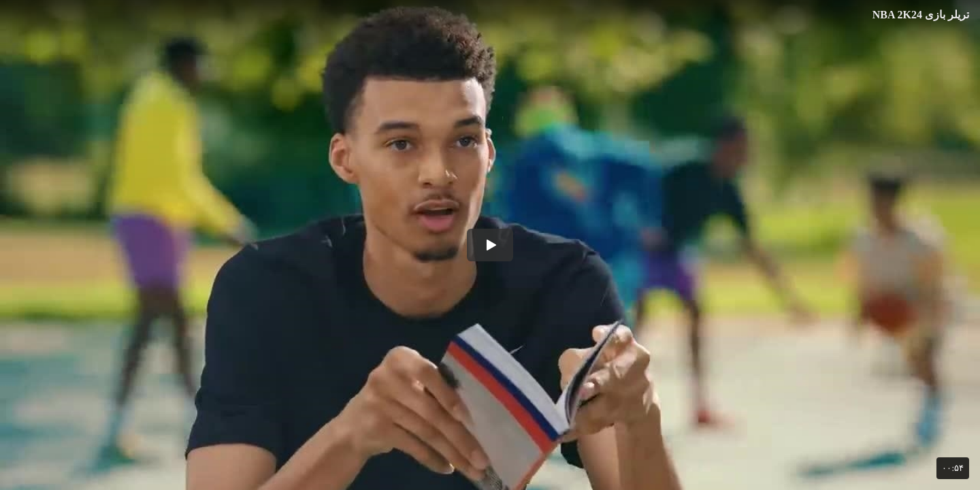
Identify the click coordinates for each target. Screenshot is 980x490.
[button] (490, 245)
